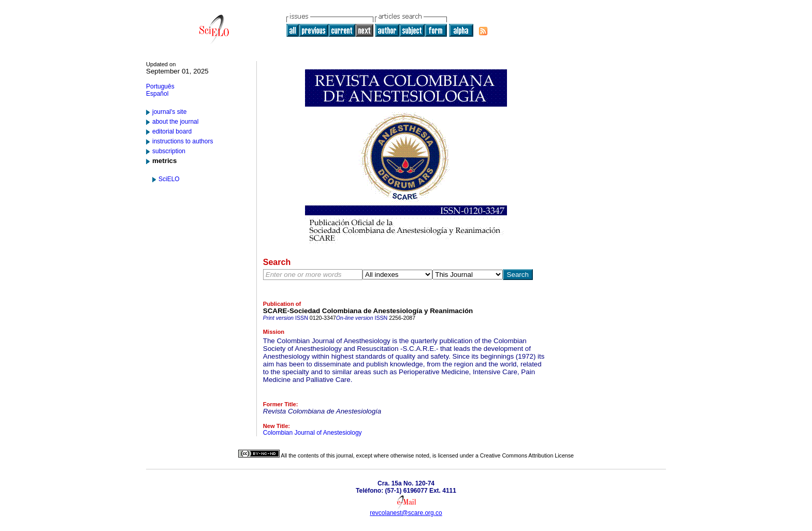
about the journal (175, 122)
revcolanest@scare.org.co (406, 513)
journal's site (169, 112)
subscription (169, 151)
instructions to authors (183, 141)
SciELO (169, 179)
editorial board (172, 131)
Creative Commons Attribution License (527, 455)
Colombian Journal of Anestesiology (313, 433)
